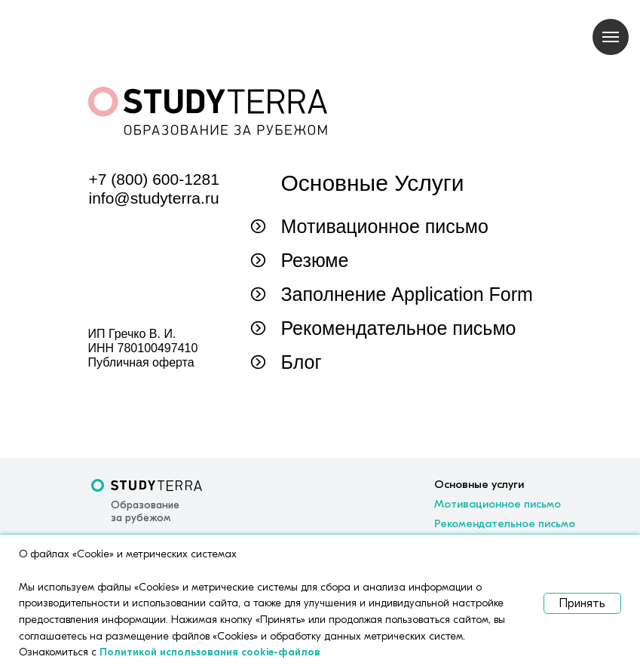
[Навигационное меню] (611, 37)
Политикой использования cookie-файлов (210, 652)
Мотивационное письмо (385, 226)
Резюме (315, 260)
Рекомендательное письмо (399, 328)
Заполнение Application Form (407, 294)
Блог (302, 362)
